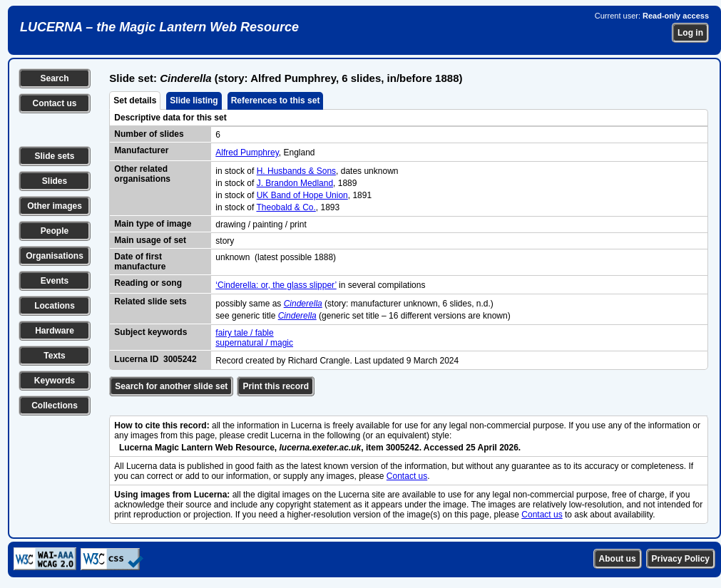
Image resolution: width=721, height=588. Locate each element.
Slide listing (194, 100)
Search (54, 78)
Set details (135, 100)
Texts (54, 356)
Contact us (54, 103)
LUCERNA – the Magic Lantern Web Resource (159, 27)
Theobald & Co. (286, 207)
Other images (55, 206)
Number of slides (149, 134)
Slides (55, 181)
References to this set (276, 100)
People (55, 231)
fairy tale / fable (244, 333)
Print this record (276, 386)
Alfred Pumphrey (247, 153)
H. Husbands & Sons (296, 171)
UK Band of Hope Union (302, 195)
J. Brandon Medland (295, 183)
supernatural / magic (254, 343)
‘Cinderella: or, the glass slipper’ (276, 285)
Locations (55, 306)
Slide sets (54, 156)
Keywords (55, 381)
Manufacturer (141, 150)
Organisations (55, 256)
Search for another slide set (171, 386)
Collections (55, 406)
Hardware (55, 331)
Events (55, 281)
